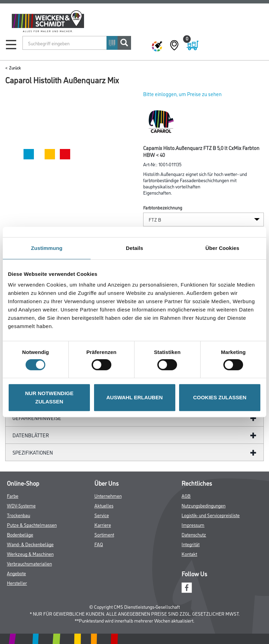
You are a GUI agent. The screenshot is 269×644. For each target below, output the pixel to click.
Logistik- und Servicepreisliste (211, 515)
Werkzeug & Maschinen (30, 554)
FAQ (99, 544)
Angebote (16, 573)
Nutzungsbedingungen (203, 505)
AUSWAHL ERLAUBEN (134, 397)
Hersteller (17, 583)
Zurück (15, 68)
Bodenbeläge (20, 534)
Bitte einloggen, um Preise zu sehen (182, 94)
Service (102, 515)
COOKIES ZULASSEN (220, 397)
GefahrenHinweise (37, 418)
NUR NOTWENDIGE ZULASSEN (49, 397)
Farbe (13, 496)
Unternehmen (108, 496)
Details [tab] (134, 248)
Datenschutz (194, 534)
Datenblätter (31, 435)
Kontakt (189, 554)
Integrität (191, 544)
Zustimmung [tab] (47, 248)
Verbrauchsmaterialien (29, 563)
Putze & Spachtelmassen (32, 525)
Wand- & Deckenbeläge (30, 544)
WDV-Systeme (21, 505)
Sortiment (104, 534)
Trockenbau (18, 515)
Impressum (193, 525)
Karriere (103, 525)
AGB (186, 496)
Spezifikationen (33, 452)
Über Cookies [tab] (222, 248)
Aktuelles (104, 505)
